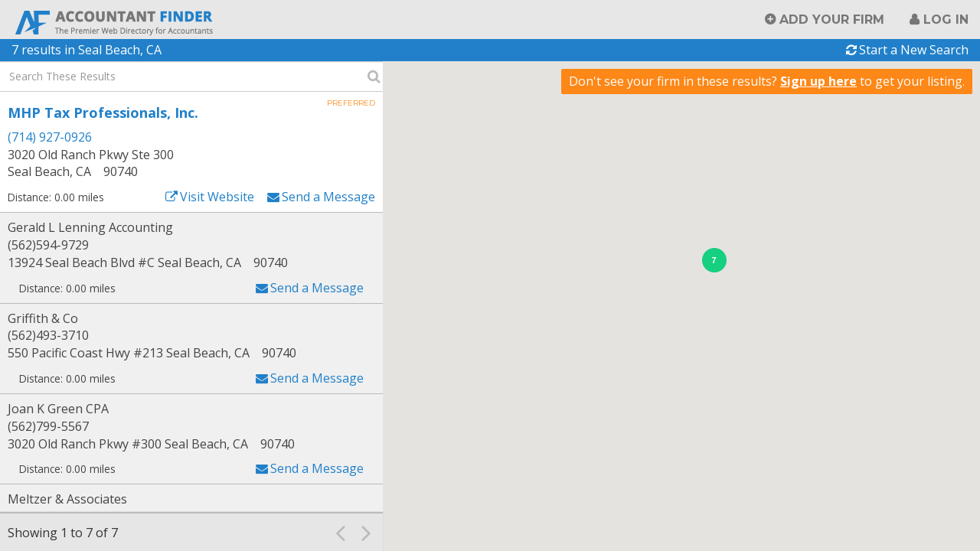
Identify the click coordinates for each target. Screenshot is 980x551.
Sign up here (818, 81)
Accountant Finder (115, 21)
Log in (946, 20)
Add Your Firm (832, 20)
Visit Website (217, 197)
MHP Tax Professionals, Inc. (103, 112)
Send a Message (328, 197)
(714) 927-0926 (50, 137)
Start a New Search (914, 50)
